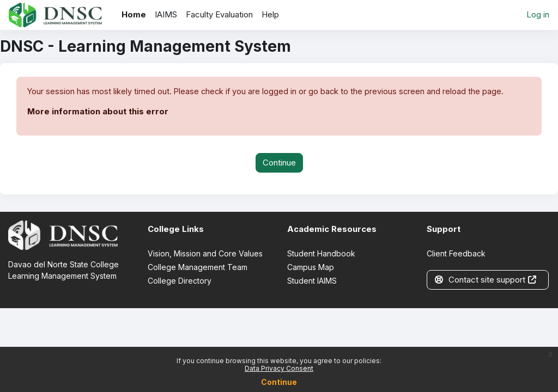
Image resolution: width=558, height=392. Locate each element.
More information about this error (98, 112)
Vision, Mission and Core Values (205, 254)
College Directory (180, 281)
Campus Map (311, 268)
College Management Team (198, 268)
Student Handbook (321, 254)
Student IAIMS (312, 281)
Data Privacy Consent (279, 368)
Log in (538, 15)
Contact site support (486, 280)
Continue (279, 382)
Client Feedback (456, 254)
